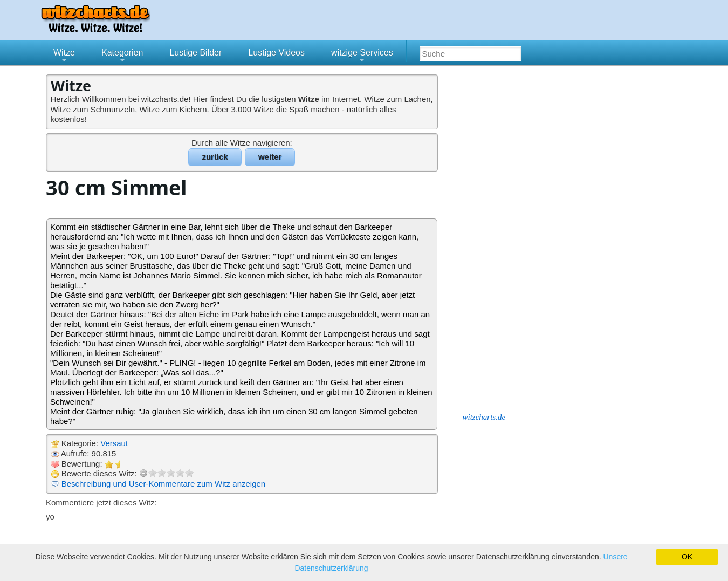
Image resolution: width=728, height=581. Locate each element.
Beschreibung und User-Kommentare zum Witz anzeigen (164, 484)
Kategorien (122, 57)
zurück (215, 157)
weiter (270, 157)
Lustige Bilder (195, 53)
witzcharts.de (484, 417)
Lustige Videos (276, 53)
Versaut (114, 443)
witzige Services (362, 57)
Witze (64, 57)
